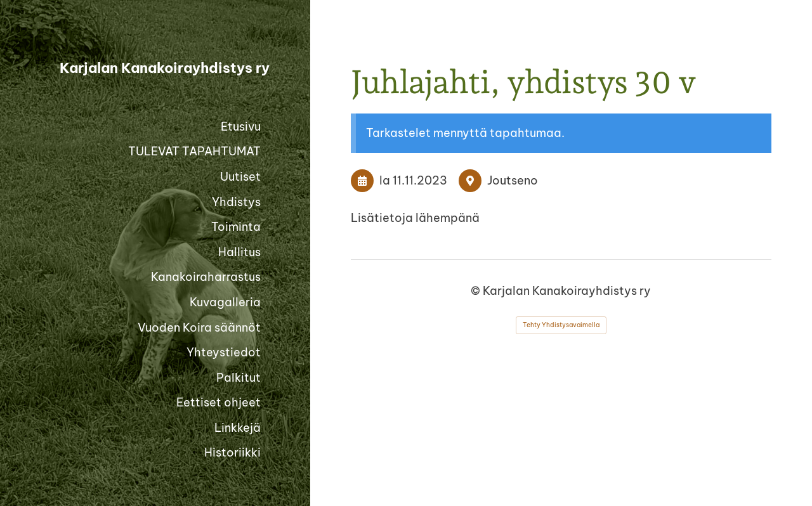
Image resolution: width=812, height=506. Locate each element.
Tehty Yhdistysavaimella (561, 325)
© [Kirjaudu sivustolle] (477, 291)
